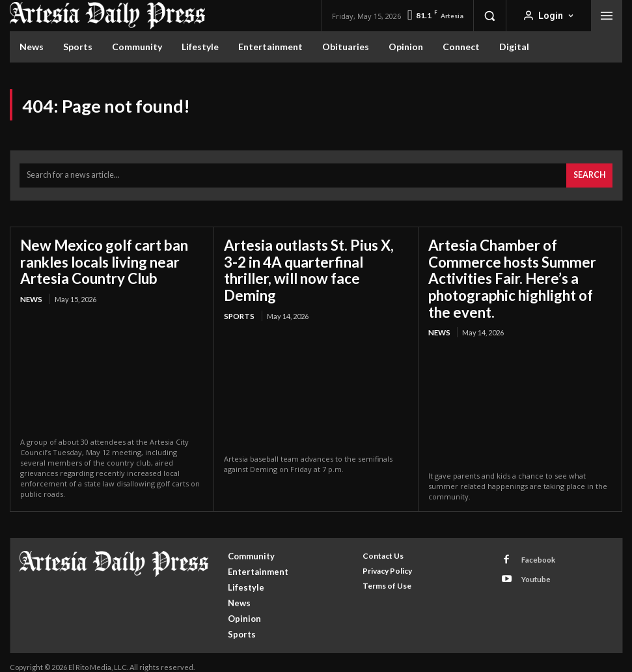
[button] (489, 16)
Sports (238, 292)
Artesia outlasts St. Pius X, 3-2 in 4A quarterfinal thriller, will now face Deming (313, 257)
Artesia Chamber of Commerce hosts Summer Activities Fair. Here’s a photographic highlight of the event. (515, 272)
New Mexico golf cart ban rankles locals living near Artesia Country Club (96, 257)
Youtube (532, 566)
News (31, 292)
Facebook (534, 549)
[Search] (590, 174)
